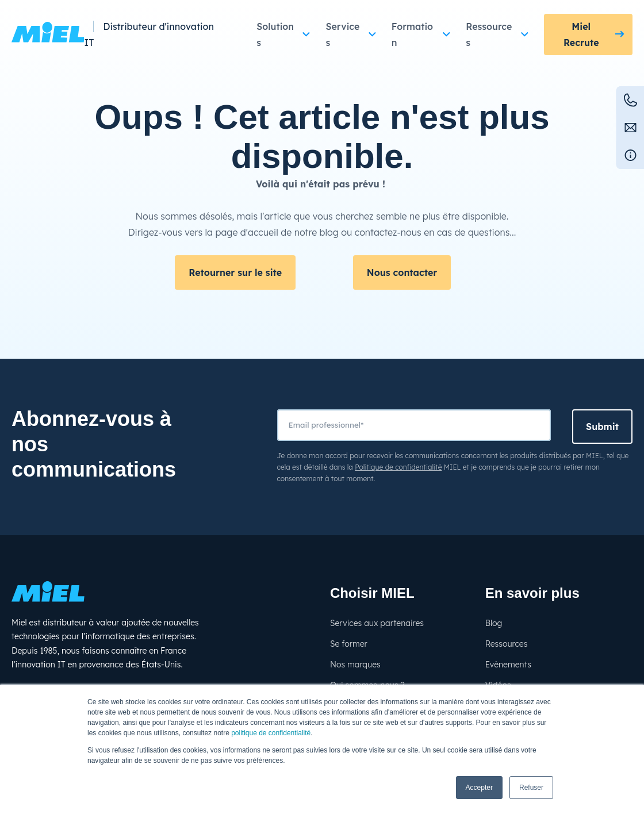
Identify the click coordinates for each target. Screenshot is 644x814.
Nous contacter (402, 272)
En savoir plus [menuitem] (532, 593)
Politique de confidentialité (398, 467)
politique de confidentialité (271, 733)
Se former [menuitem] (349, 644)
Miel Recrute (581, 34)
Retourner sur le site (235, 272)
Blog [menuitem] (494, 623)
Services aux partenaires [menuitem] (377, 623)
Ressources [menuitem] (507, 644)
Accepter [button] (479, 788)
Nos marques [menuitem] (355, 665)
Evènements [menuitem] (508, 665)
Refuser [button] (531, 788)
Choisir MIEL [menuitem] (372, 593)
